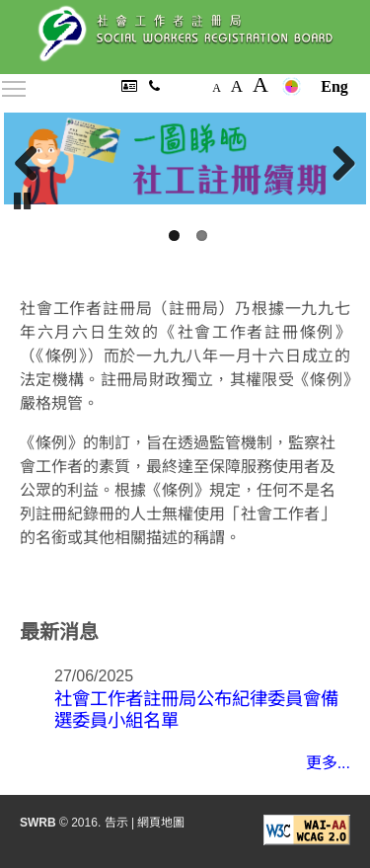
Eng (334, 86)
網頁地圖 (161, 823)
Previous (34, 164)
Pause (24, 199)
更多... (328, 763)
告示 (116, 823)
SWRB (38, 823)
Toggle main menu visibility (15, 85)
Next (336, 164)
